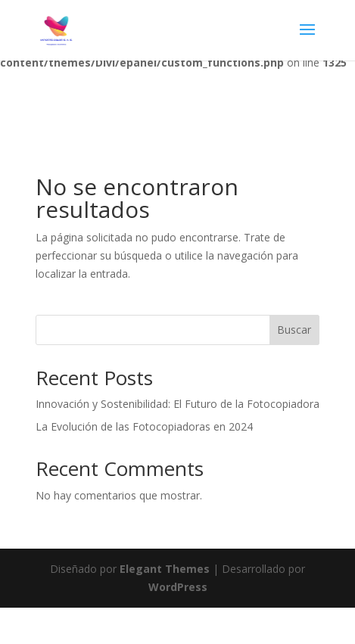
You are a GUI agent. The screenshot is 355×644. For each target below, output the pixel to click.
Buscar (294, 330)
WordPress (178, 587)
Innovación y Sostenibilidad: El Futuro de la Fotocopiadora (177, 404)
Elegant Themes (165, 569)
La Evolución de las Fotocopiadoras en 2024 (144, 426)
